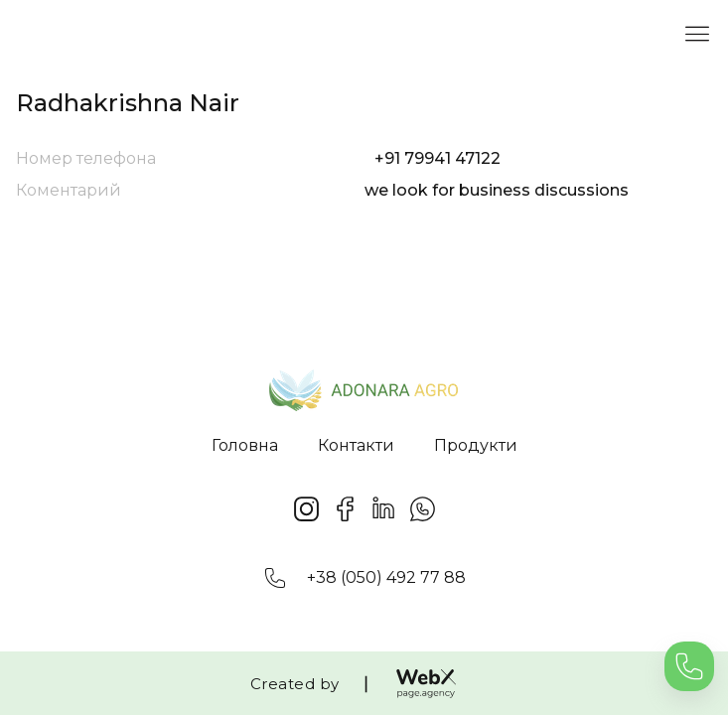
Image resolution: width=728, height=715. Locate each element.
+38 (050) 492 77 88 (386, 577)
